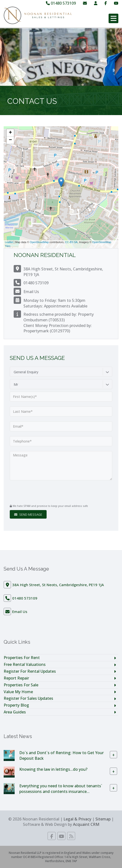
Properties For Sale (21, 685)
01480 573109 (61, 3)
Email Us (31, 292)
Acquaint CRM (86, 824)
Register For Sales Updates (28, 698)
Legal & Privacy (77, 819)
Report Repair (16, 678)
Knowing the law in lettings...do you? (53, 769)
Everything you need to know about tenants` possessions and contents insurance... (61, 789)
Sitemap (103, 819)
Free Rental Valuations (25, 664)
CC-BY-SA (71, 242)
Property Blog (16, 705)
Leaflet (9, 242)
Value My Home (18, 692)
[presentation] (39, 493)
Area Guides (15, 712)
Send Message (28, 514)
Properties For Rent (22, 658)
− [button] (10, 140)
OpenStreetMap (39, 242)
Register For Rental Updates (30, 671)
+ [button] (10, 133)
